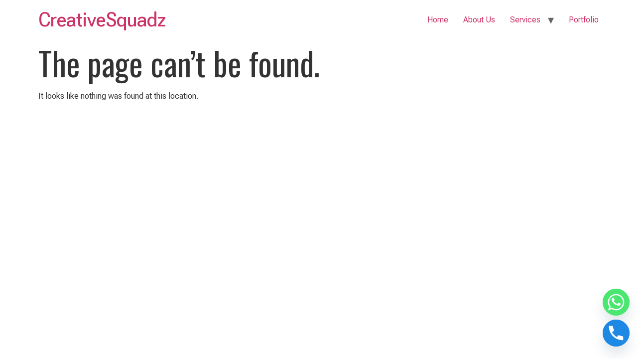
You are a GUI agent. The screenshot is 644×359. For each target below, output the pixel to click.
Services (525, 20)
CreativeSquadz (102, 20)
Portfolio (584, 20)
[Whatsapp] (616, 302)
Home (438, 20)
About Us (479, 20)
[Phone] (616, 333)
